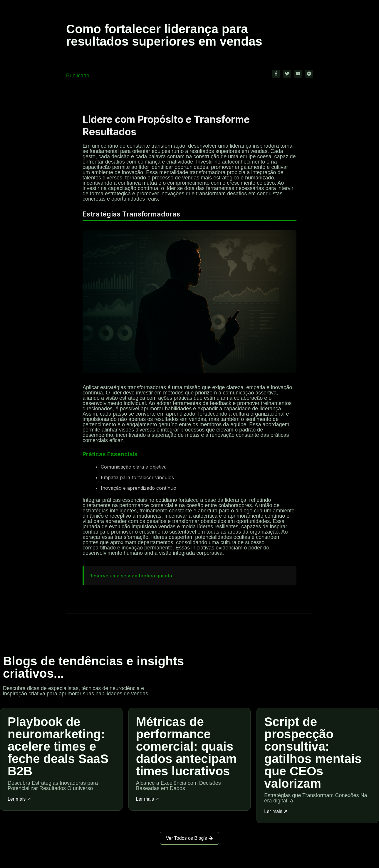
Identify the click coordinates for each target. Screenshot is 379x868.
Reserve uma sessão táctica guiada (131, 576)
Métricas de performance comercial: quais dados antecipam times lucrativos (186, 746)
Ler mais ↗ (19, 799)
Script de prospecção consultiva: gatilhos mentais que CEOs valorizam (313, 752)
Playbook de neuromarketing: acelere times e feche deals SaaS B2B (58, 746)
